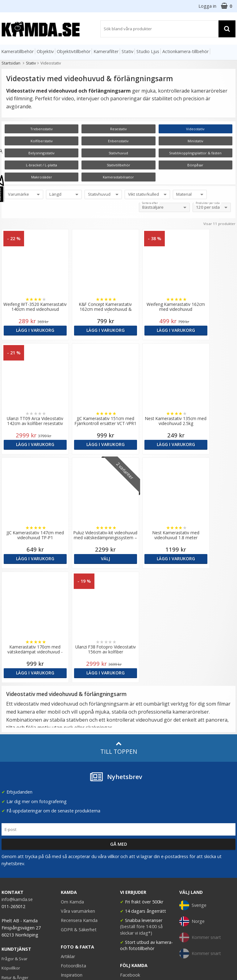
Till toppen (119, 634)
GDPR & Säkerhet (79, 815)
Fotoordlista (73, 851)
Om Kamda (72, 788)
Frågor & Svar (15, 844)
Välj (207, 444)
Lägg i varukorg (29, 330)
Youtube (129, 870)
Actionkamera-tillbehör (185, 51)
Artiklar (68, 842)
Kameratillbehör (17, 51)
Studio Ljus (148, 51)
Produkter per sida (208, 203)
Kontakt (9, 873)
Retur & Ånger (15, 863)
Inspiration (72, 861)
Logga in (207, 6)
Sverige (193, 791)
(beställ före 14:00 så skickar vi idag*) (141, 815)
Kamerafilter (106, 51)
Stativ (127, 51)
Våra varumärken (78, 797)
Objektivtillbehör (74, 51)
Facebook (130, 861)
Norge (192, 807)
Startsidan (11, 63)
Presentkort (13, 882)
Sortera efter (150, 203)
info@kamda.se (17, 785)
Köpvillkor (11, 854)
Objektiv (45, 51)
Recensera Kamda (79, 806)
